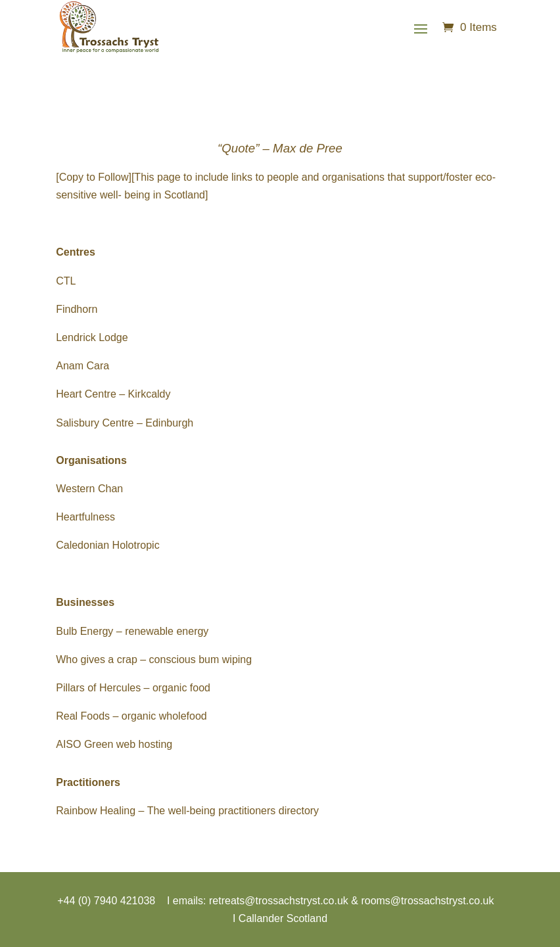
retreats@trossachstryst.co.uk (279, 901)
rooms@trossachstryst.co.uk (427, 901)
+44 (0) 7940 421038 (106, 901)
